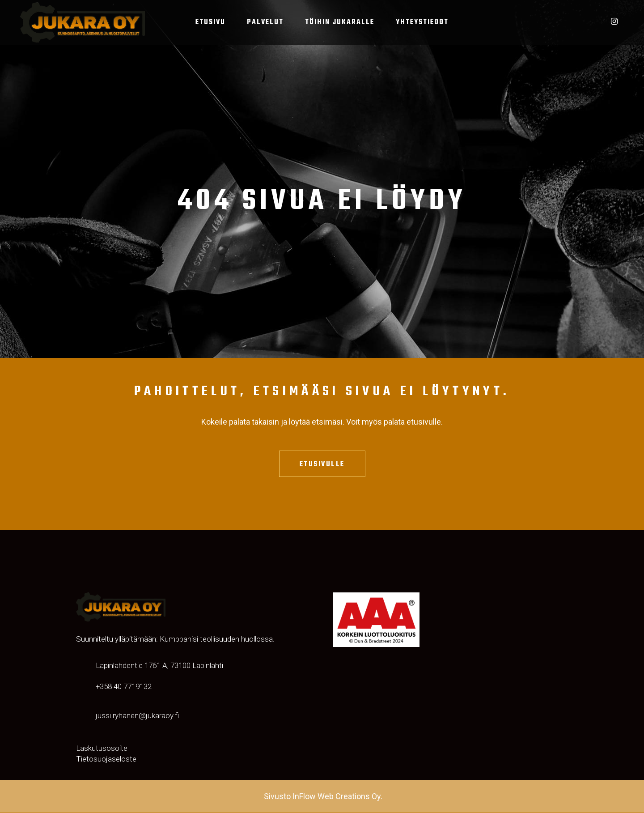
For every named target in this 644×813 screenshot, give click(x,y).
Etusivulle (322, 464)
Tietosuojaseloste (106, 759)
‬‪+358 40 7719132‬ (124, 687)
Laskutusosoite (102, 749)
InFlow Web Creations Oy (337, 797)
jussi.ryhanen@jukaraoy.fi (137, 716)
